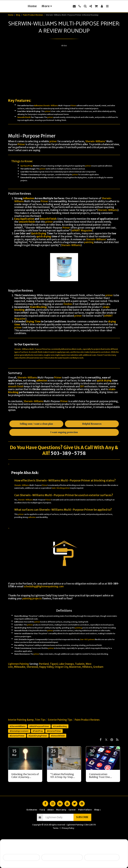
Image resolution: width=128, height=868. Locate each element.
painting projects (32, 598)
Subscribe (82, 817)
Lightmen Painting (19, 664)
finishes (68, 304)
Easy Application (24, 219)
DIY (82, 386)
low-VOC (84, 639)
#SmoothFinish (58, 736)
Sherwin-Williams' (96, 141)
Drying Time (33, 322)
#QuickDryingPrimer (38, 736)
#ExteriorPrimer (17, 736)
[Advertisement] (64, 71)
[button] (80, 6)
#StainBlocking (60, 726)
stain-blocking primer (61, 488)
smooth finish (27, 222)
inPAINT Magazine (82, 231)
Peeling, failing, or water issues (62, 857)
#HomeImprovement (19, 731)
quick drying (44, 236)
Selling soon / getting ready (21, 857)
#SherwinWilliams (18, 726)
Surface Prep (27, 166)
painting (89, 242)
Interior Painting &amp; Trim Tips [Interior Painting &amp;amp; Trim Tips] (27, 720)
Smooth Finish (24, 117)
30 (92, 752)
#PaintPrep (38, 731)
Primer (73, 106)
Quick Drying (39, 233)
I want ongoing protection (102, 857)
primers (91, 639)
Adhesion (38, 106)
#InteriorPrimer (54, 731)
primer (48, 111)
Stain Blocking (38, 307)
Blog (18, 15)
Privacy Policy (68, 828)
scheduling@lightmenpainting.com (44, 586)
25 (53, 752)
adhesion (42, 381)
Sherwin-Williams (51, 106)
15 (14, 752)
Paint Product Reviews (33, 15)
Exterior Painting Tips (60, 720)
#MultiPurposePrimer (39, 726)
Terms (56, 828)
